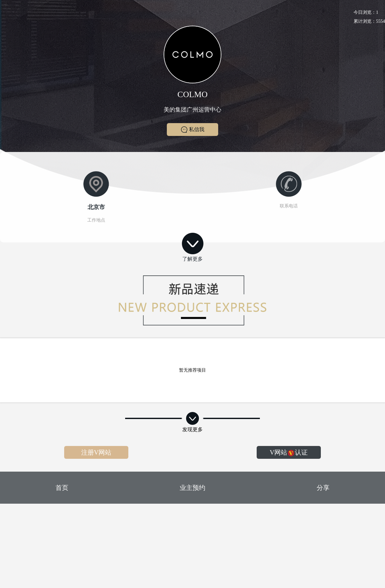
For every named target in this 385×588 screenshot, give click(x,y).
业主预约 (193, 488)
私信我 (193, 130)
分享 (323, 488)
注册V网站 (96, 452)
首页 (62, 488)
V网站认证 (289, 452)
